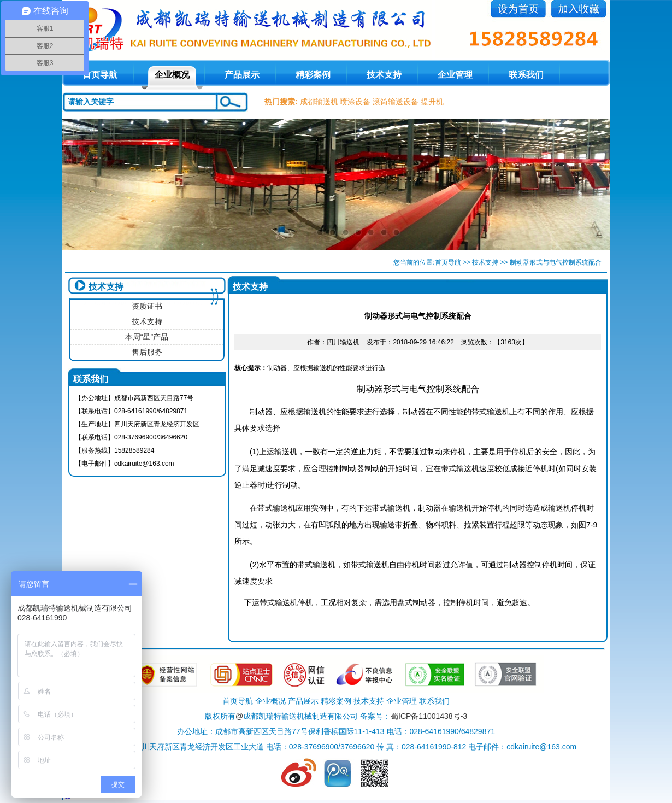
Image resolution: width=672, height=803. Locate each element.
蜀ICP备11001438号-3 (429, 716)
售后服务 (147, 352)
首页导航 (448, 262)
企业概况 (172, 75)
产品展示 (242, 75)
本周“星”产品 (147, 337)
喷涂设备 (355, 102)
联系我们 (526, 75)
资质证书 (147, 306)
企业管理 (455, 75)
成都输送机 (319, 102)
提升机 (432, 102)
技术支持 (384, 75)
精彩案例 (313, 75)
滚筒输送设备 (396, 102)
